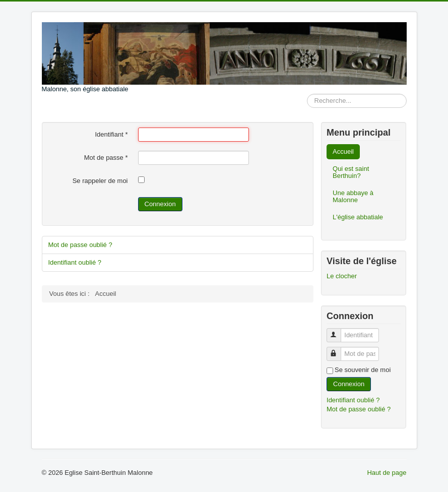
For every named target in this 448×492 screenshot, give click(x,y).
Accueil (343, 151)
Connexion (160, 204)
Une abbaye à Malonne (353, 196)
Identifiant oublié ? (75, 262)
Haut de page (387, 473)
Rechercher (307, 94)
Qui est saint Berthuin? (351, 172)
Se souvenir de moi (363, 370)
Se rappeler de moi (100, 181)
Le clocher (342, 276)
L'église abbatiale (358, 217)
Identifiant (111, 134)
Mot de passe (106, 158)
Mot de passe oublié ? (80, 245)
